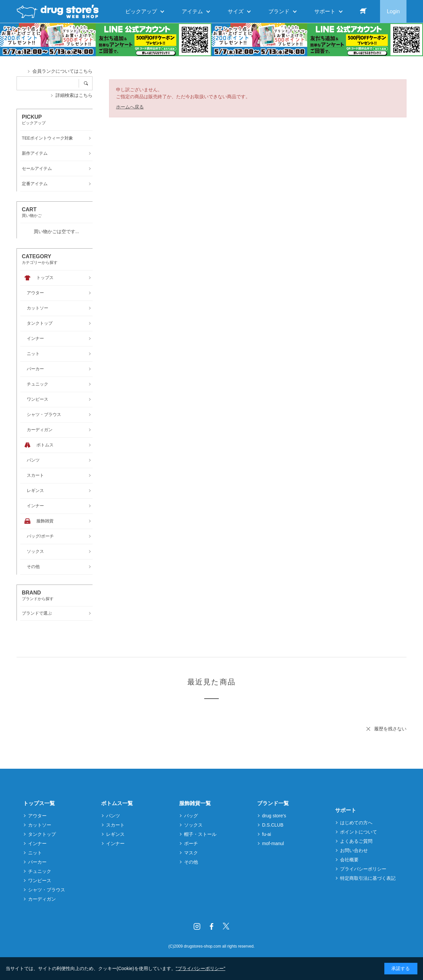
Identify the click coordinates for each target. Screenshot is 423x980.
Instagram (197, 926)
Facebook (211, 926)
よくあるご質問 (356, 841)
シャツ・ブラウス (47, 890)
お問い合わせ (354, 850)
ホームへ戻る (130, 107)
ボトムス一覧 (117, 803)
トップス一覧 (39, 803)
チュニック (40, 871)
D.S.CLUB (273, 825)
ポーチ (191, 843)
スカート (115, 825)
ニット (35, 853)
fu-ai (267, 834)
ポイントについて (359, 832)
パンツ (113, 816)
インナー (37, 843)
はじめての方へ (356, 823)
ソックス (193, 825)
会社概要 (349, 860)
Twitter (226, 926)
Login (393, 11)
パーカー (37, 862)
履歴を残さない (390, 729)
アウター (37, 816)
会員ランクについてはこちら (62, 71)
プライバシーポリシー (363, 869)
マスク (191, 853)
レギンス (115, 834)
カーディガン (42, 899)
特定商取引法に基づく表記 (368, 878)
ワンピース (40, 880)
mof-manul (273, 843)
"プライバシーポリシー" (201, 968)
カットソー (40, 825)
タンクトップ (42, 834)
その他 (191, 862)
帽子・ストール (200, 834)
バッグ (191, 816)
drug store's (274, 816)
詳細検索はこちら (74, 95)
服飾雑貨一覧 (195, 803)
